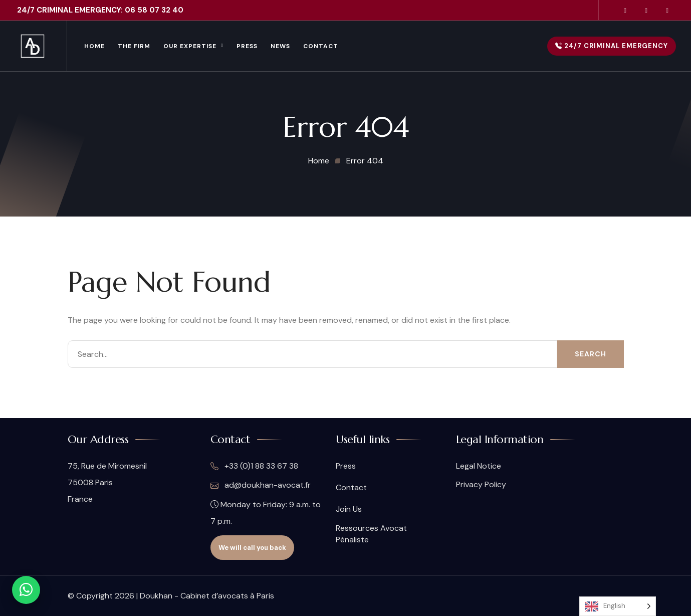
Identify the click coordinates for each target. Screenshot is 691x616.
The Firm (134, 46)
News (280, 46)
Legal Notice (479, 466)
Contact (321, 46)
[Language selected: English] (618, 606)
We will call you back (252, 548)
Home (94, 46)
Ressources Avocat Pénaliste (371, 534)
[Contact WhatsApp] (26, 590)
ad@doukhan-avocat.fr (261, 485)
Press (247, 46)
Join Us (349, 509)
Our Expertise (190, 46)
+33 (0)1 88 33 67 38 (254, 466)
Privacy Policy (481, 484)
